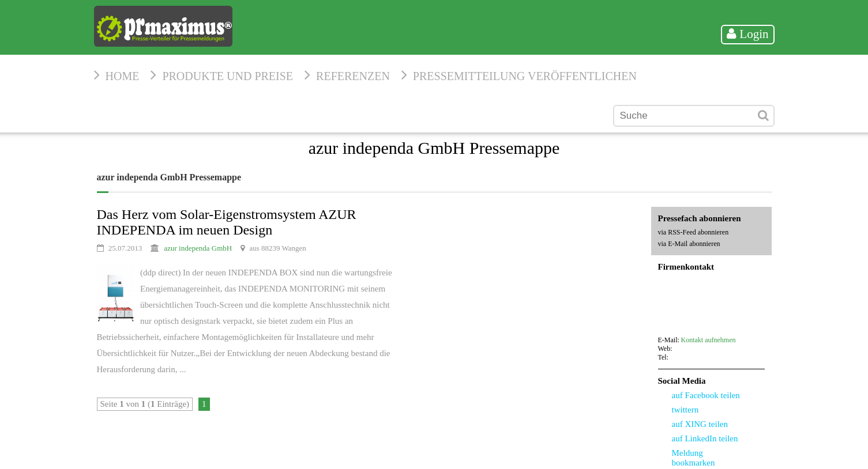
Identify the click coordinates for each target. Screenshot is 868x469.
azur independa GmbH (198, 248)
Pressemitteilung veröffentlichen (525, 76)
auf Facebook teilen (706, 395)
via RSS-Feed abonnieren (694, 232)
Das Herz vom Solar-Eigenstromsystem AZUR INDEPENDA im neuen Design (227, 222)
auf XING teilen (700, 424)
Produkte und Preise (228, 76)
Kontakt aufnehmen (709, 340)
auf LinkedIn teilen (705, 438)
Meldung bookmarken (694, 458)
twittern (685, 410)
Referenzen (353, 76)
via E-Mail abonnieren (689, 244)
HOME (123, 76)
